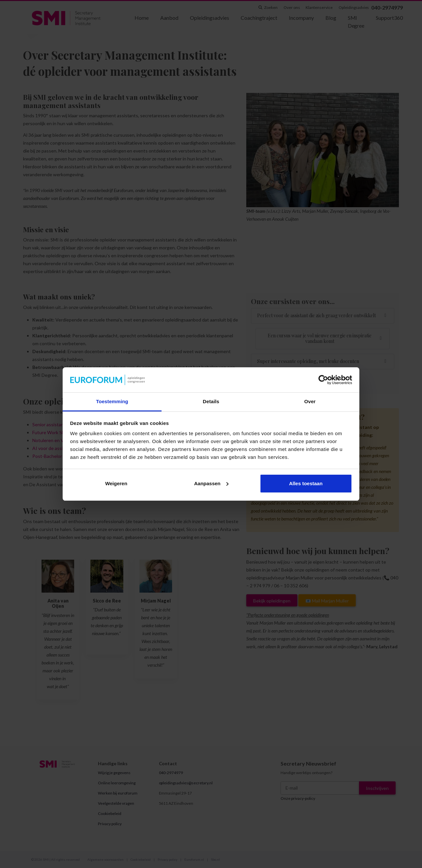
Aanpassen (211, 483)
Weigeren (116, 483)
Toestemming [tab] (112, 401)
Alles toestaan (306, 483)
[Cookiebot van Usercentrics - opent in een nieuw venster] (323, 380)
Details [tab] (211, 401)
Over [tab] (310, 401)
